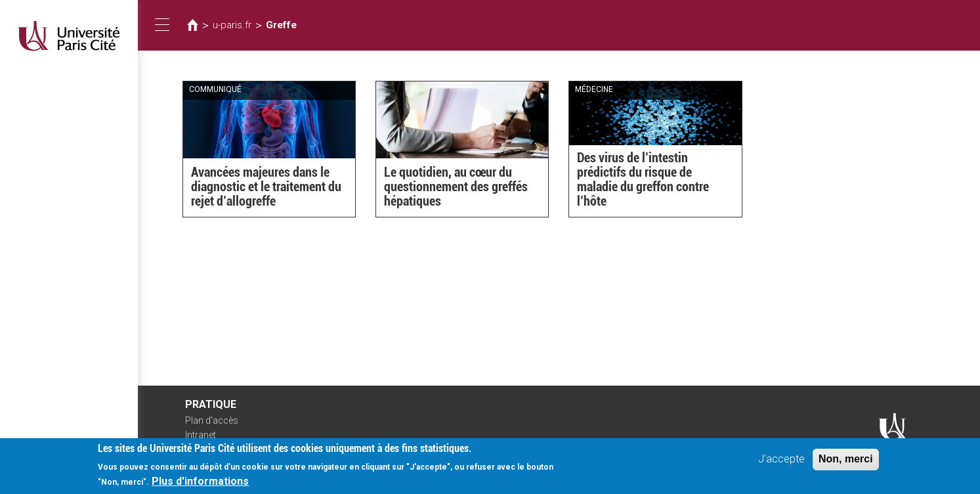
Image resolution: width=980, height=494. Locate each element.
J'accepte (781, 463)
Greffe (281, 25)
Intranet (201, 435)
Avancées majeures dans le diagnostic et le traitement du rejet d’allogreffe (266, 187)
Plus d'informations (200, 486)
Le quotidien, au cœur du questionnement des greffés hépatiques (456, 187)
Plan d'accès (212, 420)
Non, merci (846, 463)
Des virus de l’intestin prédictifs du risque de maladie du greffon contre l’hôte (643, 179)
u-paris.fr (232, 25)
